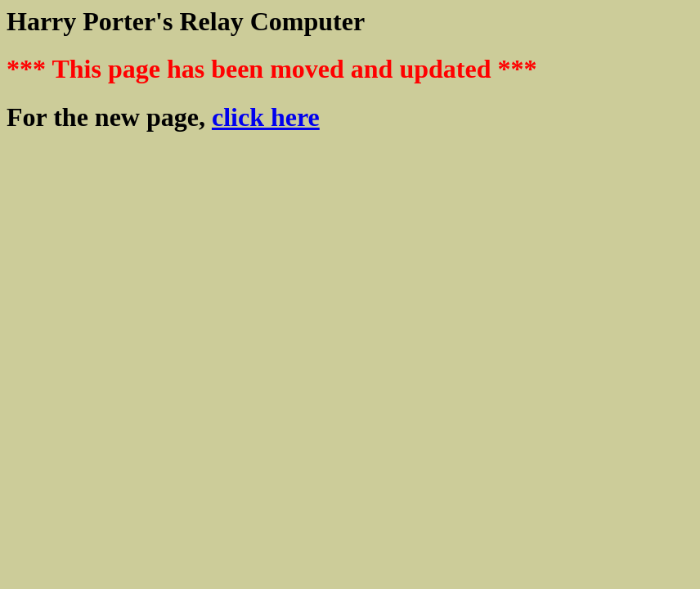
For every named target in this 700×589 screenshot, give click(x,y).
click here (266, 117)
